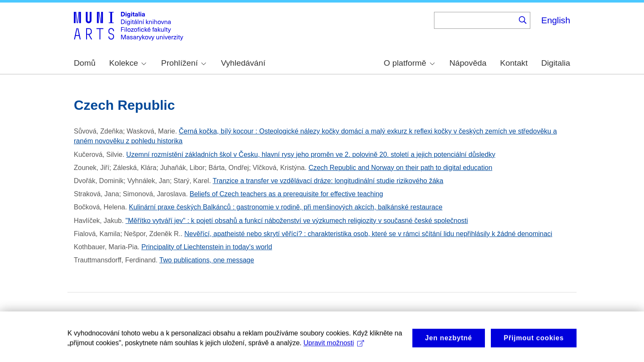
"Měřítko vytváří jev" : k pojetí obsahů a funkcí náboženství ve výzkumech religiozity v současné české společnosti (297, 221)
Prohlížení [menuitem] (184, 63)
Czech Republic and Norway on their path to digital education (400, 168)
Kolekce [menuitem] (128, 63)
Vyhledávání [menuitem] (243, 63)
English (556, 20)
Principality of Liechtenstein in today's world (207, 247)
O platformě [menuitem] (409, 63)
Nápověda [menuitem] (468, 63)
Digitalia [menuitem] (556, 63)
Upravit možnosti (334, 347)
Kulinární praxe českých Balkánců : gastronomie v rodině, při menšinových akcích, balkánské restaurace (286, 207)
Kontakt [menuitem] (514, 63)
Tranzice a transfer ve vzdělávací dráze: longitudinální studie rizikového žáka (328, 181)
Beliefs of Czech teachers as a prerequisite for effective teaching (286, 194)
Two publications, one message (207, 260)
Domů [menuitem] (85, 63)
